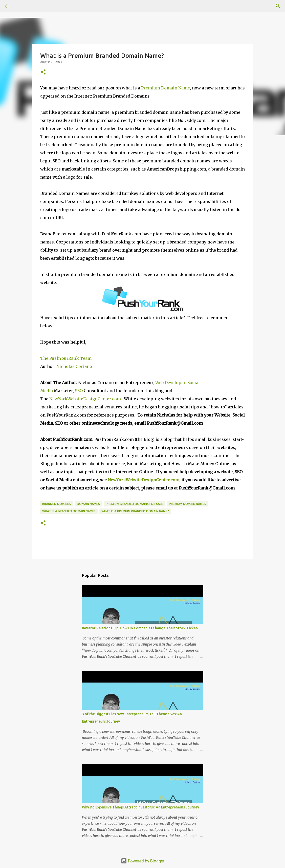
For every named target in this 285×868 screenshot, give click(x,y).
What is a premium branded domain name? (135, 511)
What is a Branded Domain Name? (69, 511)
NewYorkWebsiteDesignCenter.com (85, 399)
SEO (79, 391)
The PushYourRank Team (66, 358)
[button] (43, 72)
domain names (88, 504)
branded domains (57, 504)
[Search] (21, 6)
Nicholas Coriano (74, 366)
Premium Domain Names (188, 504)
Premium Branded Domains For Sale (134, 504)
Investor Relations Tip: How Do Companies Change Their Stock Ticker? (140, 628)
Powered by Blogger (143, 861)
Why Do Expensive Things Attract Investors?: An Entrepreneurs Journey (140, 807)
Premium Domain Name (166, 88)
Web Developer (170, 383)
